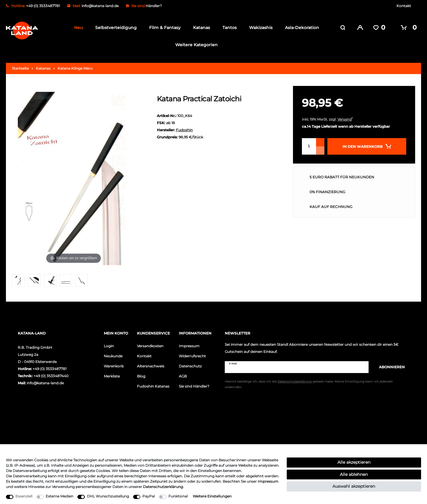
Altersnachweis (151, 365)
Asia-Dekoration (300, 28)
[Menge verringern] (320, 150)
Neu (77, 28)
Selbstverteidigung (114, 28)
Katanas (200, 28)
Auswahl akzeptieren (354, 486)
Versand (345, 119)
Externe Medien (59, 496)
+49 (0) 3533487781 (50, 368)
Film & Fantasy (163, 28)
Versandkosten (150, 345)
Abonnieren (389, 366)
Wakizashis (259, 28)
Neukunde (113, 355)
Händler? (154, 6)
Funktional (178, 496)
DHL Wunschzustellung (108, 496)
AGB (183, 376)
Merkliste (112, 376)
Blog (141, 376)
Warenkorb (114, 365)
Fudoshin (184, 129)
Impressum (189, 345)
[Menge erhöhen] (320, 142)
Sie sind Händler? (194, 386)
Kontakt (404, 6)
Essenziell (24, 496)
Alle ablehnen (354, 474)
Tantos (228, 28)
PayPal (149, 496)
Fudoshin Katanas (153, 386)
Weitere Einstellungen (212, 496)
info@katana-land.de (100, 6)
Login (109, 345)
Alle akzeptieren (354, 462)
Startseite (20, 68)
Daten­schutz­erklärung (163, 487)
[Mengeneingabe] (309, 146)
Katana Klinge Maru (75, 68)
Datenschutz (190, 365)
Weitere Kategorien (195, 45)
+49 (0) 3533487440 (51, 375)
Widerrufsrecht (192, 355)
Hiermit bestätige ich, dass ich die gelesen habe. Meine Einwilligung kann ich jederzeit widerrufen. (309, 384)
